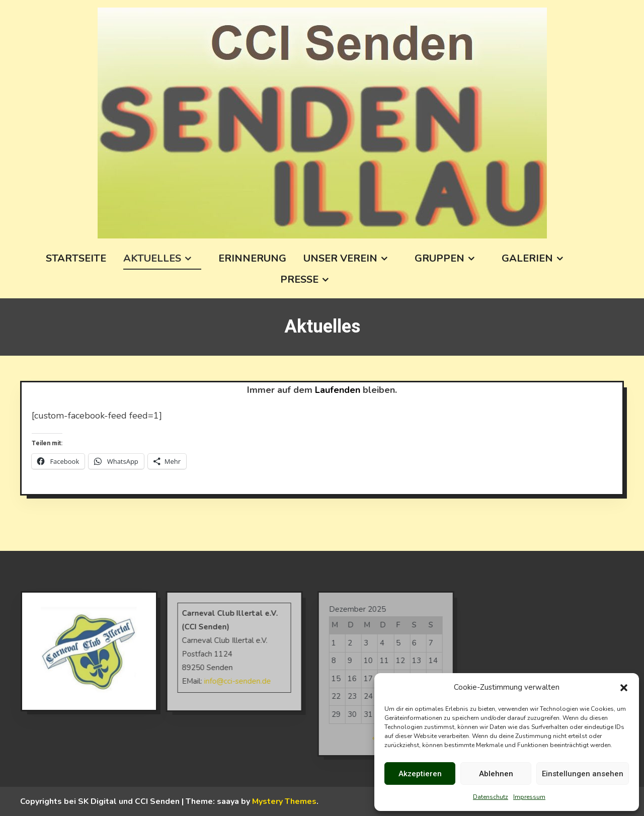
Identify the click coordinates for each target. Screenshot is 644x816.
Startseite (76, 258)
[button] (624, 688)
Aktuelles (152, 258)
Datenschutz (491, 797)
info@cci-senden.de (227, 681)
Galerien (527, 258)
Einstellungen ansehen (583, 774)
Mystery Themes (284, 801)
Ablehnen (496, 774)
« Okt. (371, 738)
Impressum (529, 797)
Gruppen (439, 258)
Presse (299, 279)
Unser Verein (340, 258)
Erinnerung (252, 258)
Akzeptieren (420, 774)
